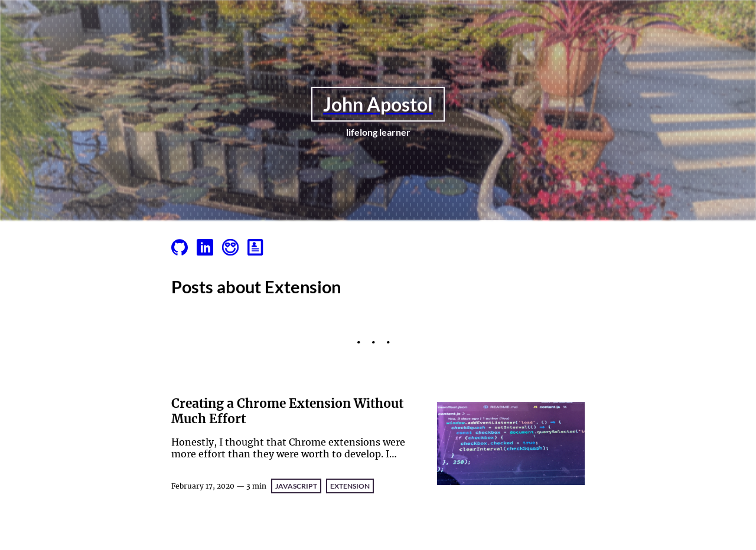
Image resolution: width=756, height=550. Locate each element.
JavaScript (296, 486)
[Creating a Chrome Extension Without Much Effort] (511, 445)
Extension (350, 486)
